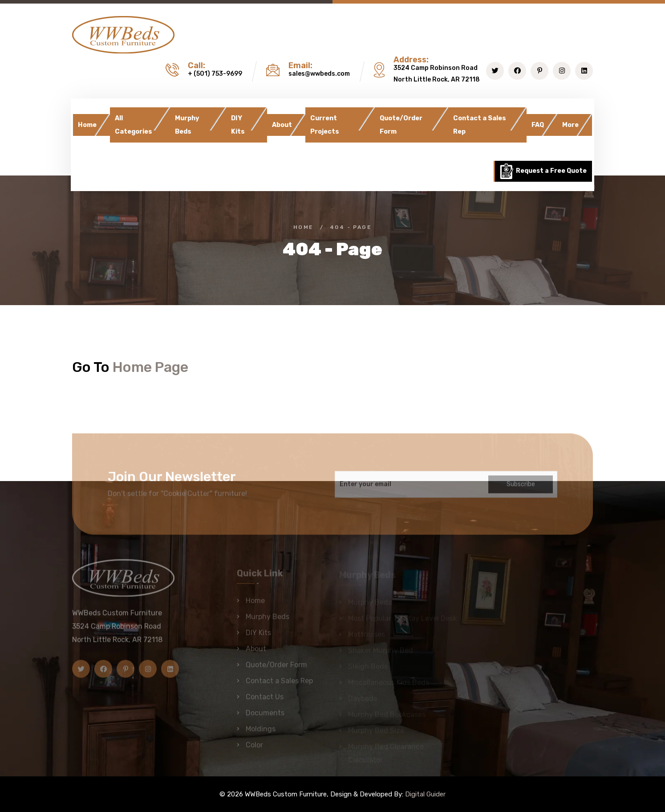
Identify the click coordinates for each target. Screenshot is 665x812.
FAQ (538, 125)
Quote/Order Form (401, 125)
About (282, 125)
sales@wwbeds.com (319, 74)
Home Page (150, 367)
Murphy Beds (187, 125)
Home (87, 125)
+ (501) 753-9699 (215, 74)
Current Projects (325, 125)
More (570, 125)
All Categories (134, 125)
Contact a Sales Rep (480, 125)
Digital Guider (425, 794)
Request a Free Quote (543, 171)
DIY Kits (238, 125)
